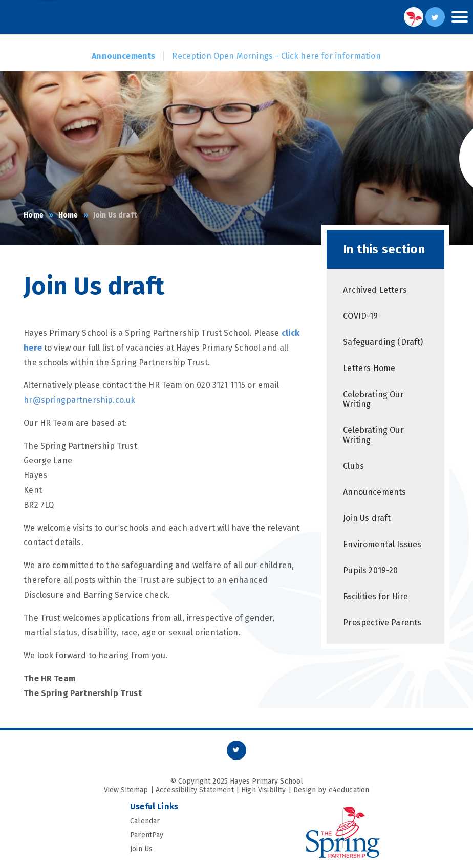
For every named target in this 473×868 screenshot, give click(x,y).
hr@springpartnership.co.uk (79, 400)
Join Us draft (115, 215)
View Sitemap (126, 790)
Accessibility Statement (195, 790)
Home (34, 215)
